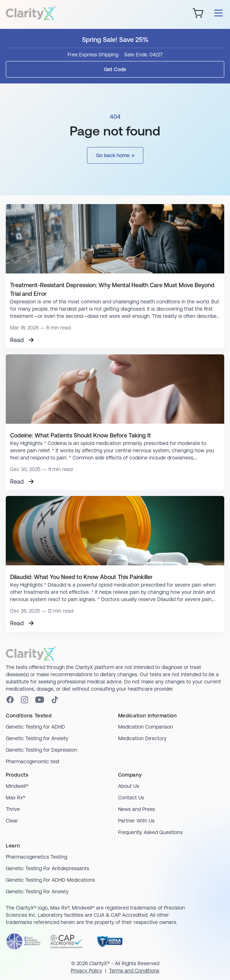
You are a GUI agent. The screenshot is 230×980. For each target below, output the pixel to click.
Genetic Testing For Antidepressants (47, 868)
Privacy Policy (86, 971)
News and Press (136, 809)
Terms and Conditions (134, 971)
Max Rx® (16, 798)
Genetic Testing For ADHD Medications (50, 880)
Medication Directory (142, 738)
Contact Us (131, 798)
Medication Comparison (146, 727)
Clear (12, 821)
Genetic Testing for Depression (42, 750)
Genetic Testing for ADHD (35, 727)
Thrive (13, 809)
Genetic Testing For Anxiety (37, 892)
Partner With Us (136, 821)
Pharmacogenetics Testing (36, 857)
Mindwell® (17, 786)
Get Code (115, 69)
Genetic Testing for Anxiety (37, 738)
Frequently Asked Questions (150, 832)
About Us (129, 786)
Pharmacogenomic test (33, 761)
